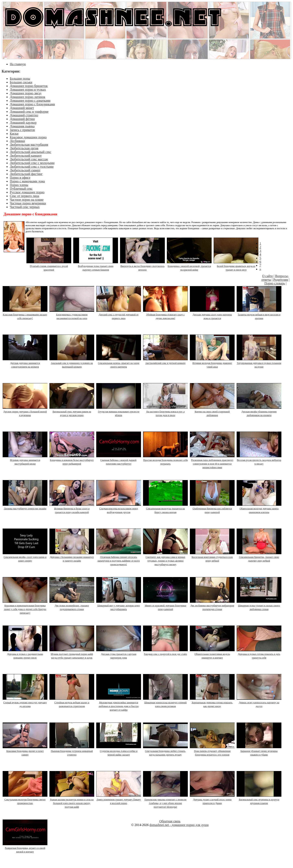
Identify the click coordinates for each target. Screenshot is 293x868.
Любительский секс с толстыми (32, 167)
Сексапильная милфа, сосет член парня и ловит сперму (25, 557)
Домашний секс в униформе (29, 112)
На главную (18, 64)
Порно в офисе (20, 178)
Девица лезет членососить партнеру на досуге (259, 703)
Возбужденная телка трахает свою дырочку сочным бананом (96, 266)
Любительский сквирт (25, 170)
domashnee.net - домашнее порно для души (179, 825)
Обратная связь (170, 821)
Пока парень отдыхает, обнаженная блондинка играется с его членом (212, 751)
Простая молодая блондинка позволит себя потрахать (166, 460)
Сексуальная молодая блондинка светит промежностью (25, 800)
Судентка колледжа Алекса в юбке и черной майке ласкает (119, 751)
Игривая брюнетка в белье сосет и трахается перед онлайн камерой (72, 509)
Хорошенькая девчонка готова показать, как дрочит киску (212, 703)
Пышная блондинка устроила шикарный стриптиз (72, 751)
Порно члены (19, 185)
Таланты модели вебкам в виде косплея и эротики (259, 315)
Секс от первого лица (25, 196)
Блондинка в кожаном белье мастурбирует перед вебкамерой (72, 460)
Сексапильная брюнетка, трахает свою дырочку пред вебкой (259, 557)
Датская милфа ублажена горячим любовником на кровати (259, 412)
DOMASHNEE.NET (113, 16)
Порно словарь (275, 283)
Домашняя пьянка (22, 126)
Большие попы (20, 79)
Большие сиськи (21, 82)
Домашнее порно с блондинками (32, 104)
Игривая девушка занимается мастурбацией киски (25, 460)
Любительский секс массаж (29, 159)
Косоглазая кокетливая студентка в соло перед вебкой (212, 557)
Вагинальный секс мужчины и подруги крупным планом (259, 800)
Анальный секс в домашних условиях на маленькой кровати (72, 363)
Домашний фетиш (22, 119)
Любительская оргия (24, 148)
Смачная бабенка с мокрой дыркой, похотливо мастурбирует (119, 460)
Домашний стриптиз (24, 115)
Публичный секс (21, 189)
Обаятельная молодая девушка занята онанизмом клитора (259, 509)
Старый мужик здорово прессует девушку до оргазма (25, 703)
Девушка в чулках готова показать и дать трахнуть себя (259, 654)
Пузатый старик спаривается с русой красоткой (49, 266)
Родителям (281, 280)
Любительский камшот (26, 156)
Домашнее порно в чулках (28, 90)
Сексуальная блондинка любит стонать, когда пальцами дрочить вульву (166, 751)
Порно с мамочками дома (27, 181)
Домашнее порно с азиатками (30, 101)
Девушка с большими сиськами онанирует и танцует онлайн (72, 557)
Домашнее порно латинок (28, 97)
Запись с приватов (22, 130)
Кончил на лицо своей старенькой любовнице (212, 412)
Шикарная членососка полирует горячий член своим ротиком (166, 703)
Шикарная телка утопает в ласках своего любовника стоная (259, 606)
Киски (14, 134)
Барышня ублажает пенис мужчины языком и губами (259, 751)
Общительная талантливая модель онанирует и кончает (212, 654)
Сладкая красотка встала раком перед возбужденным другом (119, 509)
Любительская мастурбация (29, 145)
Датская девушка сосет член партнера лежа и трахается (212, 315)
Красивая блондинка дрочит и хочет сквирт (25, 751)
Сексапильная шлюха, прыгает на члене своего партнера (119, 363)
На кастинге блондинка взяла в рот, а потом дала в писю (166, 412)
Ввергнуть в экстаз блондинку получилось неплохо (143, 266)
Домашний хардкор (23, 123)
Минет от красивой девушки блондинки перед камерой (166, 606)
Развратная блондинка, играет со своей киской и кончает (25, 848)
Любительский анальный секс (31, 152)
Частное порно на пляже (27, 200)
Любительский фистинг (26, 174)
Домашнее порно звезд (26, 93)
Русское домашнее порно (27, 192)
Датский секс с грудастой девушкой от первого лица (119, 315)
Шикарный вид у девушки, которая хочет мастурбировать (119, 606)
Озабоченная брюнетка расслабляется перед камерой (212, 509)
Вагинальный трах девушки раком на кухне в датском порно (72, 412)
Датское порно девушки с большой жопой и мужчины (25, 412)
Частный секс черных (25, 207)
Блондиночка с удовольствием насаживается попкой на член (72, 315)
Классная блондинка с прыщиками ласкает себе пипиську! (25, 315)
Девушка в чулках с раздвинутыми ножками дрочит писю (25, 654)
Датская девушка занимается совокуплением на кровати (25, 363)
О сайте (267, 276)
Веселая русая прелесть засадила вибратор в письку (259, 460)
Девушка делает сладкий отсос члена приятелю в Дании (212, 800)
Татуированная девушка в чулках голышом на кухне (259, 363)
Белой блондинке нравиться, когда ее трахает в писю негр (236, 266)
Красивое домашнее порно (28, 137)
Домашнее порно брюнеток (29, 86)
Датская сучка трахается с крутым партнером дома (119, 654)
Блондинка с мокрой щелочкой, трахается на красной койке (189, 266)
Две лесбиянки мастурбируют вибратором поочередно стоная (212, 606)
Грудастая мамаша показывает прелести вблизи (119, 412)
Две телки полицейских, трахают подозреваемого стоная (72, 606)
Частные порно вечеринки (28, 203)
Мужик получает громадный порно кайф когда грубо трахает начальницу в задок (72, 654)
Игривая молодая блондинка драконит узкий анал (212, 363)
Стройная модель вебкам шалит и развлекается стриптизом (72, 703)
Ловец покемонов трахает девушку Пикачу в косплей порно (119, 800)
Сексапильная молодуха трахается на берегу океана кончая (166, 509)
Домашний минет (22, 108)
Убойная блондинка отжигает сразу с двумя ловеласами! (166, 315)
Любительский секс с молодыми (32, 163)
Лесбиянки (17, 141)
